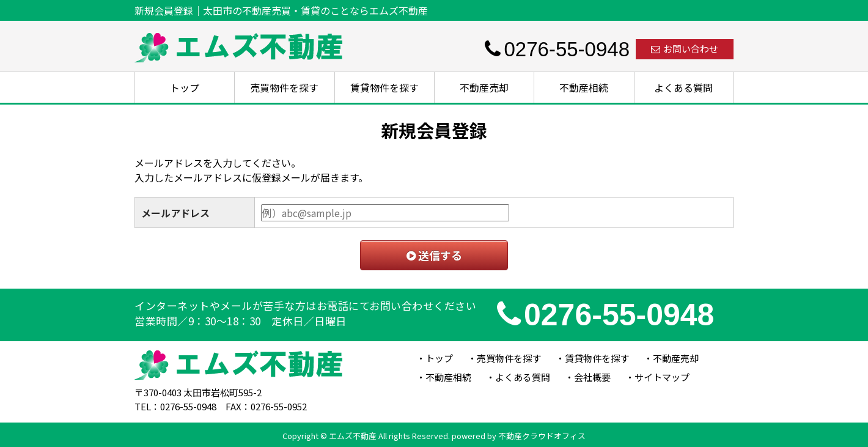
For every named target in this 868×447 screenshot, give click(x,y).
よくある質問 (683, 87)
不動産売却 (484, 87)
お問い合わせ (685, 49)
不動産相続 (584, 87)
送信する (434, 255)
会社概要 (592, 377)
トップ (185, 87)
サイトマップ (662, 377)
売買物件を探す (284, 87)
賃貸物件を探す (384, 87)
